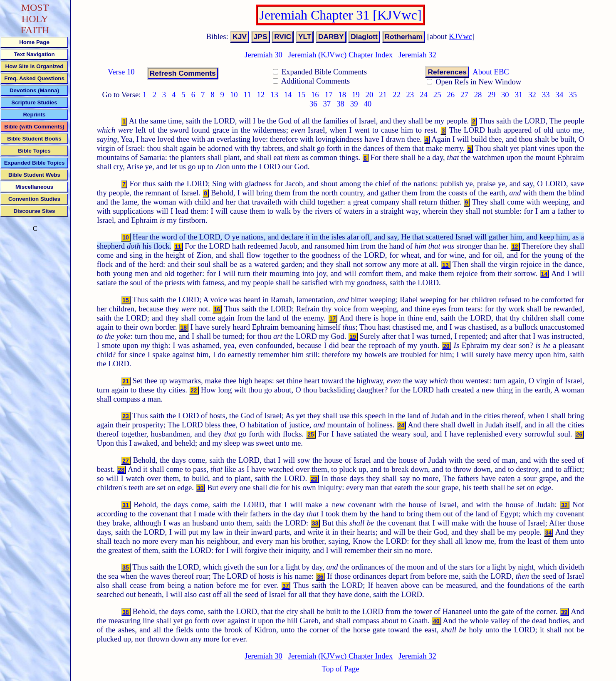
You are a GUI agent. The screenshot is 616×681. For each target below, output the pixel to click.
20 (370, 95)
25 (437, 95)
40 (367, 104)
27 (464, 95)
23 (410, 95)
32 (532, 95)
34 (560, 95)
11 (247, 95)
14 (288, 95)
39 (354, 104)
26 (451, 95)
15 (301, 95)
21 (383, 95)
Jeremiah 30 (263, 55)
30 (505, 95)
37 (327, 104)
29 (491, 95)
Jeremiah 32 (417, 55)
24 (424, 95)
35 (573, 95)
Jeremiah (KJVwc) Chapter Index (340, 55)
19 (356, 95)
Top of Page (341, 669)
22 (397, 95)
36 (313, 104)
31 (519, 95)
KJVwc (460, 36)
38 (340, 104)
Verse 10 (121, 72)
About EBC (491, 72)
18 (342, 95)
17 (329, 95)
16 (315, 95)
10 (234, 95)
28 (478, 95)
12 (261, 95)
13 (274, 95)
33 (546, 95)
